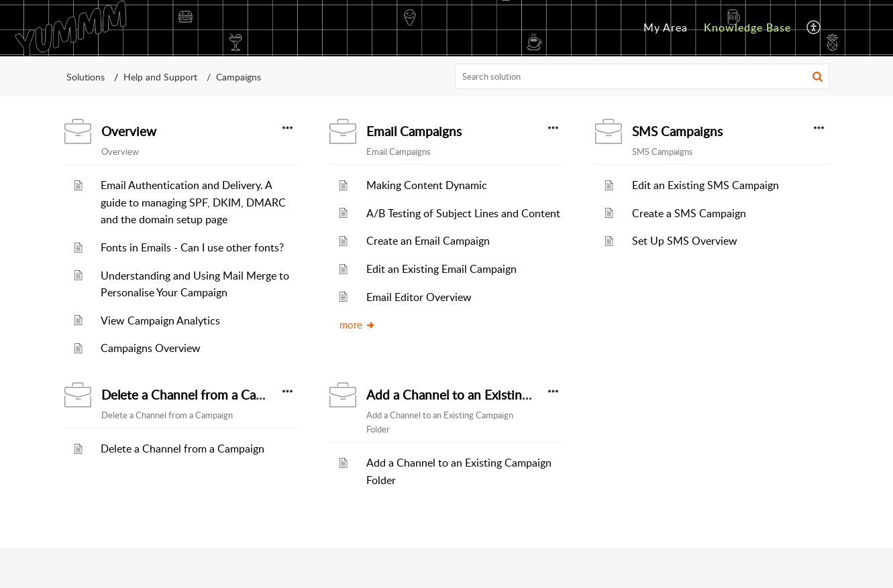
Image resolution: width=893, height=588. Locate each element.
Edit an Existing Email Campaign (441, 269)
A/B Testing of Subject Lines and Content (463, 213)
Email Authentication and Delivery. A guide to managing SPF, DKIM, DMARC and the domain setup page (193, 202)
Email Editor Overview (419, 297)
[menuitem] (666, 28)
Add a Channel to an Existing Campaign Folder (497, 395)
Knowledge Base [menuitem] (747, 27)
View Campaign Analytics (160, 320)
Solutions (86, 77)
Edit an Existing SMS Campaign (705, 185)
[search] (642, 76)
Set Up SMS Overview (685, 241)
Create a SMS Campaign (689, 213)
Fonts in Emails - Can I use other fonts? (192, 247)
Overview (129, 131)
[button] (818, 76)
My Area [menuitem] (666, 27)
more (358, 325)
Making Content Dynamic (427, 185)
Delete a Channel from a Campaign (199, 395)
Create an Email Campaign (428, 241)
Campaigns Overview (151, 348)
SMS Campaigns (677, 131)
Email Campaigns (414, 131)
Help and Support (160, 77)
